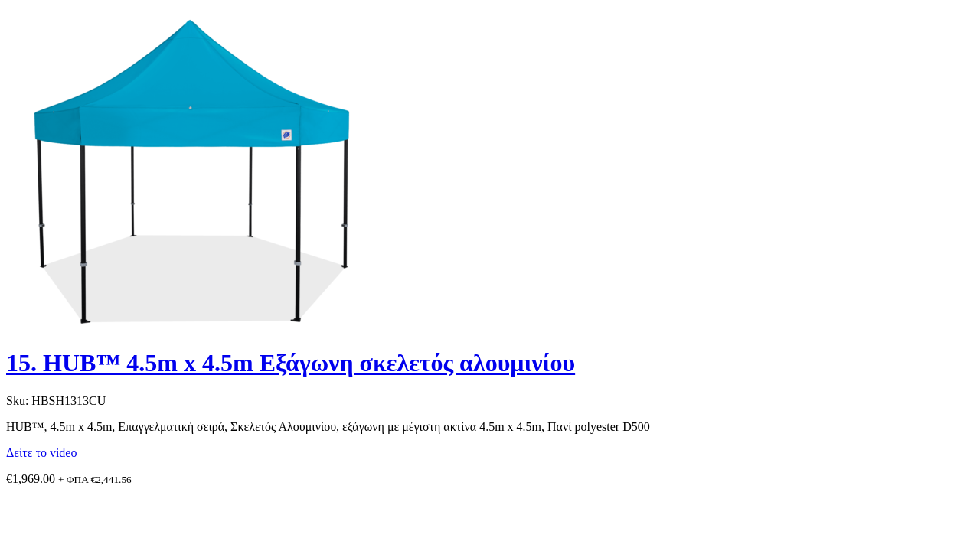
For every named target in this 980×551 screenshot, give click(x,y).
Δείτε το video (41, 453)
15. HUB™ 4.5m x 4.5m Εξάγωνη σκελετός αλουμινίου (291, 363)
